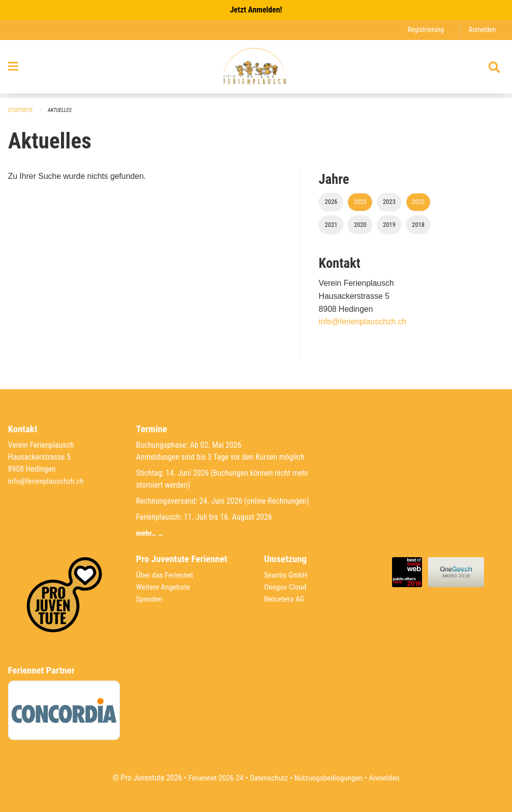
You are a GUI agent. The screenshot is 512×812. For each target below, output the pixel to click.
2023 (389, 202)
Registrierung (424, 30)
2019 (389, 225)
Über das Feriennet (165, 575)
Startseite (21, 110)
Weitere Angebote (164, 587)
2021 (331, 225)
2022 (418, 202)
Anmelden (482, 30)
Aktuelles (61, 110)
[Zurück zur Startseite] (256, 69)
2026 (331, 202)
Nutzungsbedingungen (329, 778)
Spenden (150, 599)
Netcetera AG (285, 599)
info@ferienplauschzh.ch (362, 322)
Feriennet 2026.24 (213, 778)
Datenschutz (268, 778)
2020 (360, 225)
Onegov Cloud (286, 587)
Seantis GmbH (286, 575)
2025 (360, 202)
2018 (418, 225)
